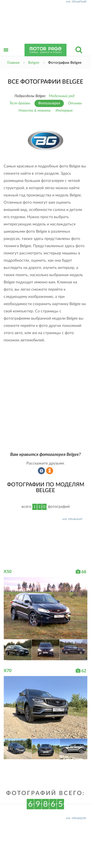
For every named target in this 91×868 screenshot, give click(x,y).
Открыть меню (6, 55)
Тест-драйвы (20, 103)
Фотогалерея (49, 103)
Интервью (64, 111)
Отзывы (75, 103)
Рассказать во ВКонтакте (41, 471)
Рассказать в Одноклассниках (50, 471)
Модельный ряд (62, 96)
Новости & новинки (35, 111)
